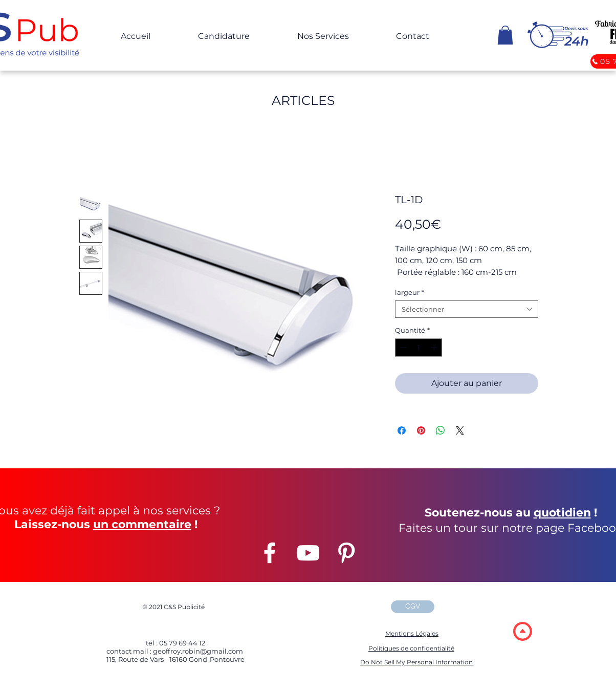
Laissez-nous (52, 524)
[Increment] (435, 348)
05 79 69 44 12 (182, 643)
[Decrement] (403, 348)
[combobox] (467, 309)
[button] (505, 35)
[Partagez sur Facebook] (402, 430)
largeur (410, 292)
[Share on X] (460, 430)
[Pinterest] (346, 553)
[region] (522, 631)
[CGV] (413, 607)
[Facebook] (270, 553)
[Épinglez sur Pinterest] (421, 430)
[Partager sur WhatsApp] (441, 430)
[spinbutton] (419, 348)
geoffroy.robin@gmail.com (197, 651)
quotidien (562, 513)
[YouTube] (308, 553)
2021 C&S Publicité (173, 607)
